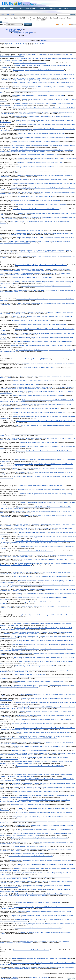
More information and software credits (9, 979)
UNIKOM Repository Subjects (13, 29)
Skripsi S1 (52, 9)
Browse (19, 9)
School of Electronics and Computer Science (39, 977)
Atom (59, 24)
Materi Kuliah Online (8, 12)
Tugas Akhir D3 (63, 9)
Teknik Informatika (22, 34)
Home (4, 9)
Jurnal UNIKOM (30, 9)
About (11, 9)
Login (3, 15)
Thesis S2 (42, 9)
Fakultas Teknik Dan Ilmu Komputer (23, 32)
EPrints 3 (15, 977)
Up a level (5, 22)
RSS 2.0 (73, 24)
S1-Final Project (13, 31)
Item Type (44, 41)
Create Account (10, 15)
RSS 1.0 (66, 24)
